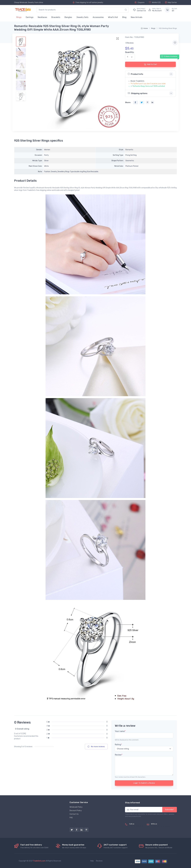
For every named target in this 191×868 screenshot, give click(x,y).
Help (92, 861)
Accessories (98, 17)
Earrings (30, 17)
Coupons (140, 2)
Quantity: (130, 52)
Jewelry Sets (82, 17)
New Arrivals (137, 17)
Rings (19, 17)
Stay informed (132, 803)
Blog (124, 17)
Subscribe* (170, 810)
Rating (118, 745)
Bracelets (56, 17)
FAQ (71, 818)
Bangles (68, 17)
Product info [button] (135, 74)
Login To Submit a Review (144, 783)
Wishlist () (155, 2)
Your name (120, 731)
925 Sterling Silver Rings (168, 28)
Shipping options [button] (138, 93)
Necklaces (42, 17)
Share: (128, 103)
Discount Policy (76, 811)
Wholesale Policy (76, 807)
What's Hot (113, 17)
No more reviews (96, 747)
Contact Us (74, 814)
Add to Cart (150, 64)
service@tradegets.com (161, 827)
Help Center (171, 2)
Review (119, 755)
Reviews (99, 861)
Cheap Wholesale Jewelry (24, 2)
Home (144, 28)
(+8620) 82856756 (137, 827)
